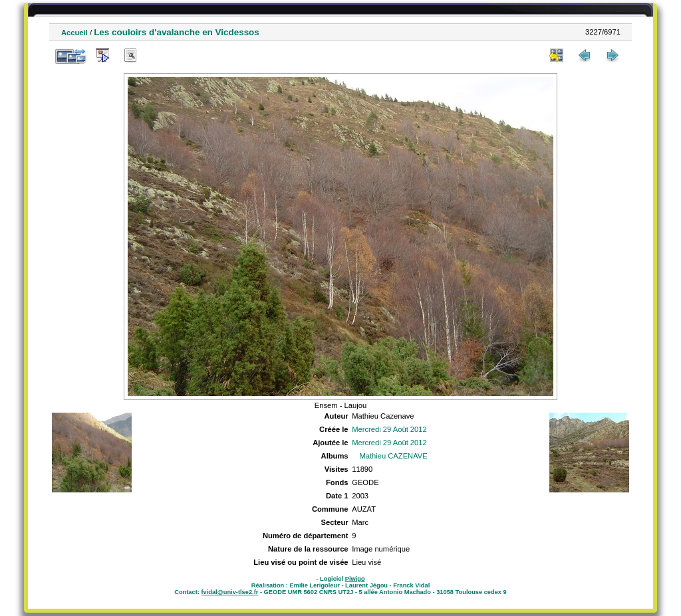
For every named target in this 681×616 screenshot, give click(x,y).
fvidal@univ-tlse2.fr (229, 592)
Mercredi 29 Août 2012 (389, 429)
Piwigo (355, 579)
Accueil (74, 33)
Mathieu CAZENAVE (393, 456)
